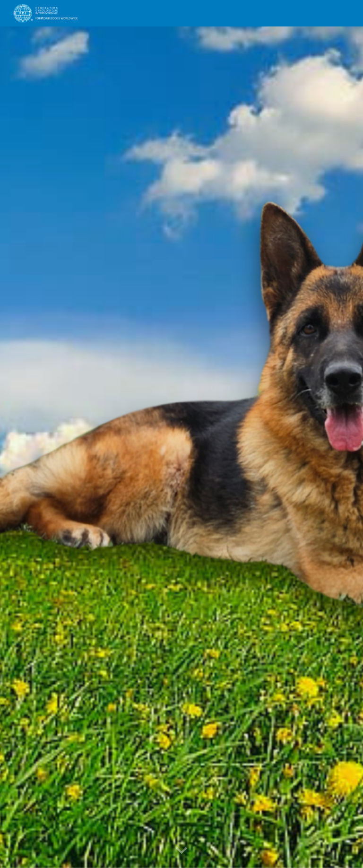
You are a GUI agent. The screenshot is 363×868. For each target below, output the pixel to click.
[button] (181, 851)
